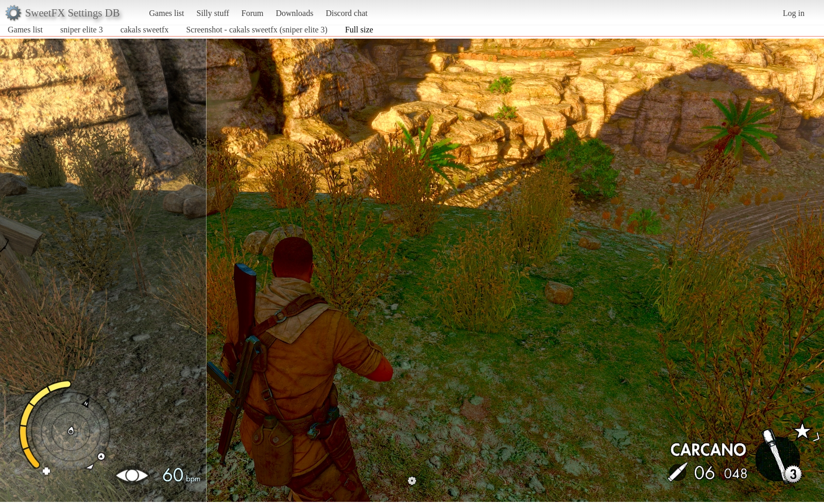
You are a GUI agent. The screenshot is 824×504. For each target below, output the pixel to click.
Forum (253, 13)
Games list (167, 13)
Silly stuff (213, 13)
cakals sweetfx (146, 30)
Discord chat (346, 13)
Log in (794, 13)
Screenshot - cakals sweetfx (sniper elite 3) (257, 30)
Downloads (294, 13)
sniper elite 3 (82, 30)
